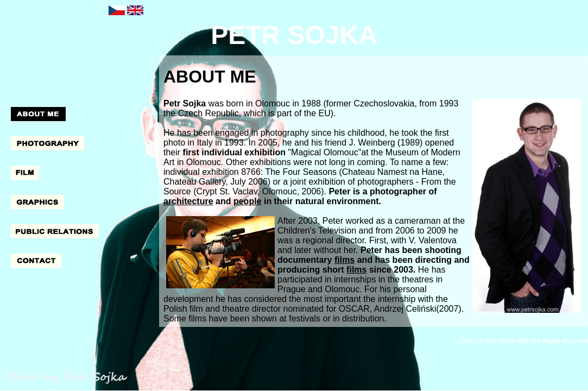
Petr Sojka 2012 (507, 341)
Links (467, 341)
